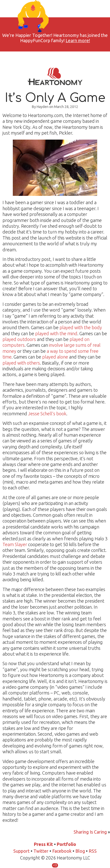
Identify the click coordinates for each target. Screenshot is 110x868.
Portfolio (66, 844)
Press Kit (43, 844)
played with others (21, 363)
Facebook (62, 851)
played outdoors (19, 339)
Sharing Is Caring (90, 832)
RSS (93, 851)
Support (21, 851)
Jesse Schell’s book (47, 414)
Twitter (41, 851)
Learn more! (78, 40)
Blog (80, 851)
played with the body (81, 327)
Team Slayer (15, 544)
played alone (55, 357)
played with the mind (56, 333)
